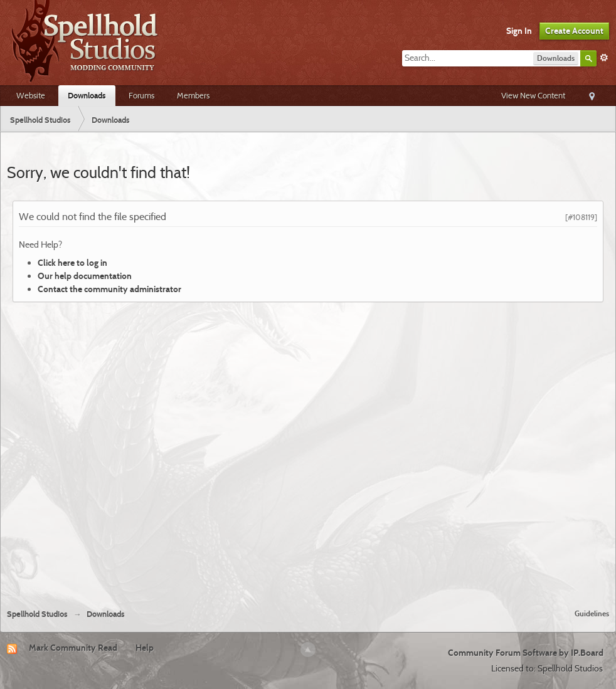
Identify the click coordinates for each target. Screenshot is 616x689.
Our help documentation (85, 276)
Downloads (87, 95)
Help (145, 648)
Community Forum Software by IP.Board (526, 653)
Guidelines (592, 613)
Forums (141, 95)
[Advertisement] (143, 450)
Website (31, 95)
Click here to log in (72, 263)
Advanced (604, 58)
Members (193, 95)
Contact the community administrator (109, 289)
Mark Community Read (73, 648)
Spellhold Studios (37, 614)
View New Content (533, 95)
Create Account (574, 31)
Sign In (519, 31)
